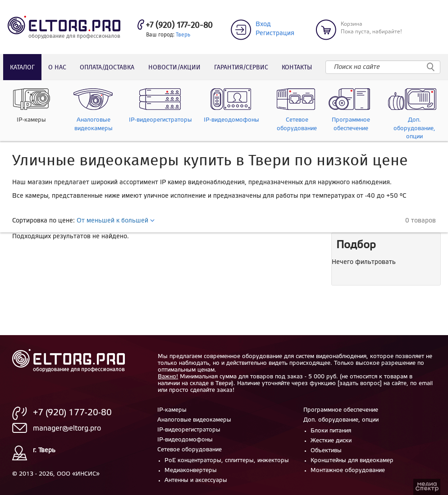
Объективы (326, 451)
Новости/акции (174, 68)
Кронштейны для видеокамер (352, 461)
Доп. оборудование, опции (341, 420)
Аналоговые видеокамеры (194, 420)
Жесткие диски (331, 441)
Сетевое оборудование (190, 450)
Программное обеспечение (341, 410)
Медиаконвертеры (191, 470)
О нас (57, 68)
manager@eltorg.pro (67, 429)
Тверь (183, 35)
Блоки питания (331, 431)
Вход (263, 25)
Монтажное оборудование (348, 470)
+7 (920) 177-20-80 (179, 26)
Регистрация (275, 34)
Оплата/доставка (107, 68)
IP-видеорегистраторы (189, 430)
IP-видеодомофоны (185, 440)
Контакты (297, 68)
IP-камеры (172, 410)
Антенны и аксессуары (196, 480)
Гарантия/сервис (241, 68)
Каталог (22, 68)
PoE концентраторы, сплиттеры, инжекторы (227, 461)
